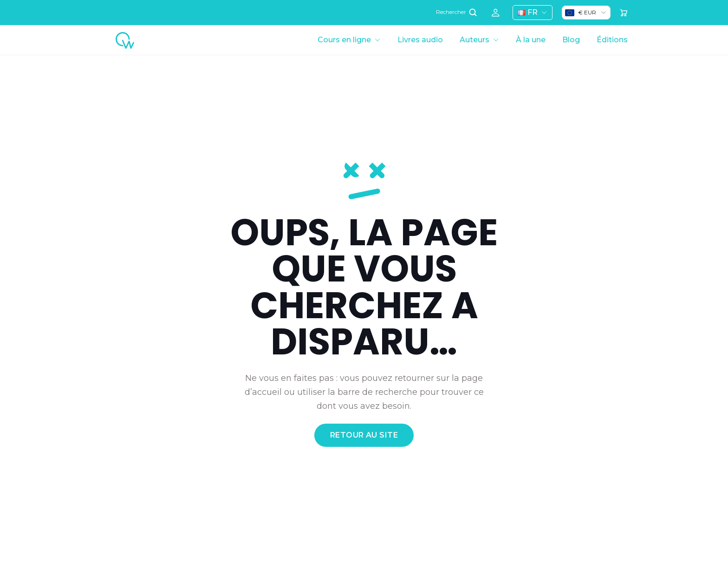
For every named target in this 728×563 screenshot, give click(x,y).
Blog (571, 40)
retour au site (364, 435)
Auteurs (474, 40)
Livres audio (420, 40)
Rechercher (457, 12)
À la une (531, 40)
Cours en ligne (344, 40)
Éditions (612, 40)
